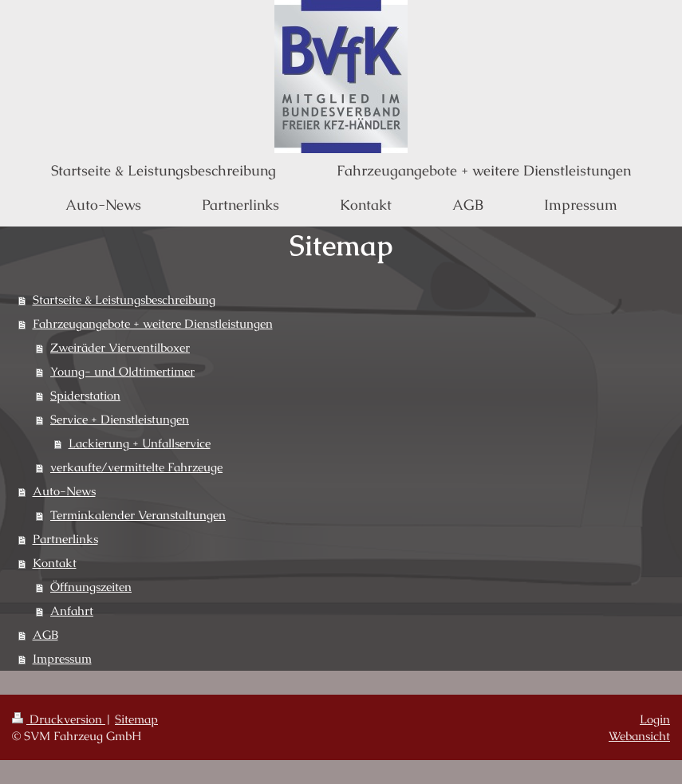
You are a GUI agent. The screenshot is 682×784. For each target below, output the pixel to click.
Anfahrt (72, 611)
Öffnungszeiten (91, 587)
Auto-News (64, 491)
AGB (45, 634)
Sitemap (136, 719)
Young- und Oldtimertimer (122, 371)
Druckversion (59, 719)
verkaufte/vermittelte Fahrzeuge (136, 467)
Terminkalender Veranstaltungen (138, 515)
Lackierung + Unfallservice (140, 443)
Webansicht (639, 736)
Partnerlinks (65, 539)
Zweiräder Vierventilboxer (120, 347)
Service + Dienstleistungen (120, 419)
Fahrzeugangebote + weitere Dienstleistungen (153, 323)
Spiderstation (85, 395)
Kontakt (55, 563)
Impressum (62, 658)
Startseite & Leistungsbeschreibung (124, 299)
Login (655, 719)
